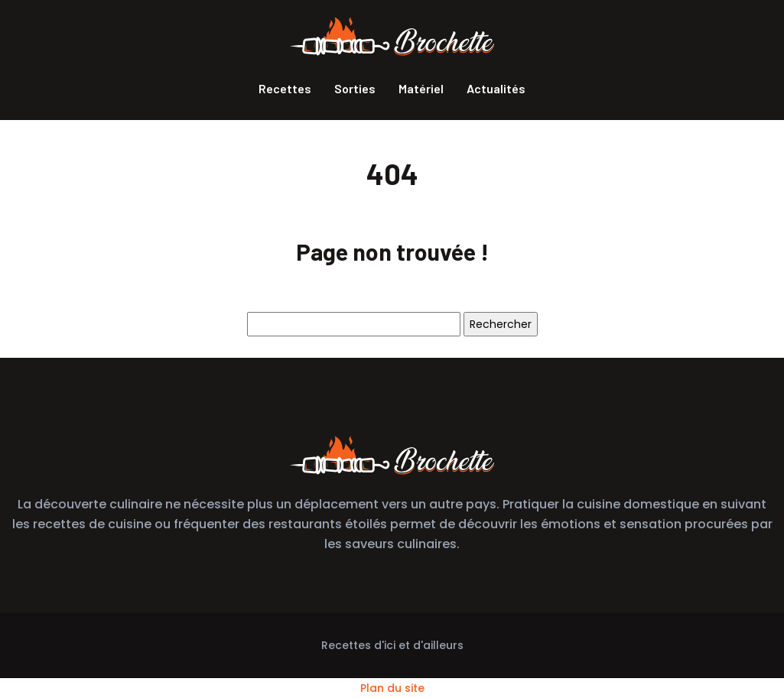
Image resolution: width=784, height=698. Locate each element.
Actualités (496, 88)
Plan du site (392, 688)
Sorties (355, 88)
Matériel (421, 88)
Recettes (285, 88)
